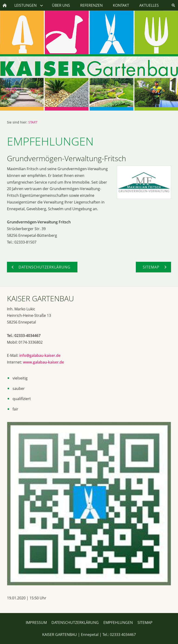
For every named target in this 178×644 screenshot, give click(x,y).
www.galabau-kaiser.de (43, 362)
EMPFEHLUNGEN (118, 622)
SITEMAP (145, 622)
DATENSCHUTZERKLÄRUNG (75, 622)
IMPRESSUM (36, 622)
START (33, 122)
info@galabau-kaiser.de (40, 355)
